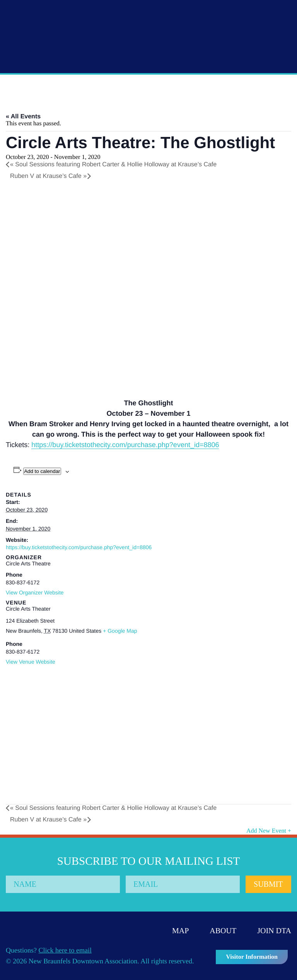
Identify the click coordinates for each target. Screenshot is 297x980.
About (223, 931)
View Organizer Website (35, 592)
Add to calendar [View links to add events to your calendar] (42, 471)
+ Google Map (120, 631)
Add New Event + (269, 831)
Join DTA (274, 931)
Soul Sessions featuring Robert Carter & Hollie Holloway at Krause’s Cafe (113, 165)
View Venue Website (31, 662)
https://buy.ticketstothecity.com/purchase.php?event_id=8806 (125, 445)
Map (180, 931)
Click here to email (65, 950)
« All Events (23, 117)
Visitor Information (252, 957)
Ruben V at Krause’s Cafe (48, 176)
